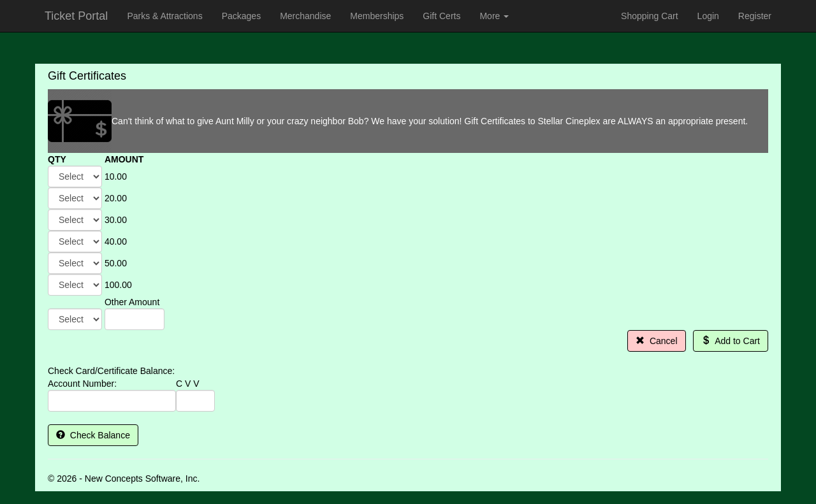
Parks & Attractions (164, 16)
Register (755, 16)
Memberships (377, 16)
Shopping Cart (650, 16)
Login (708, 16)
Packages (241, 16)
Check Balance (93, 435)
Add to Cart (731, 341)
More (494, 16)
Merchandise (305, 16)
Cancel (656, 341)
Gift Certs (441, 16)
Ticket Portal (76, 16)
